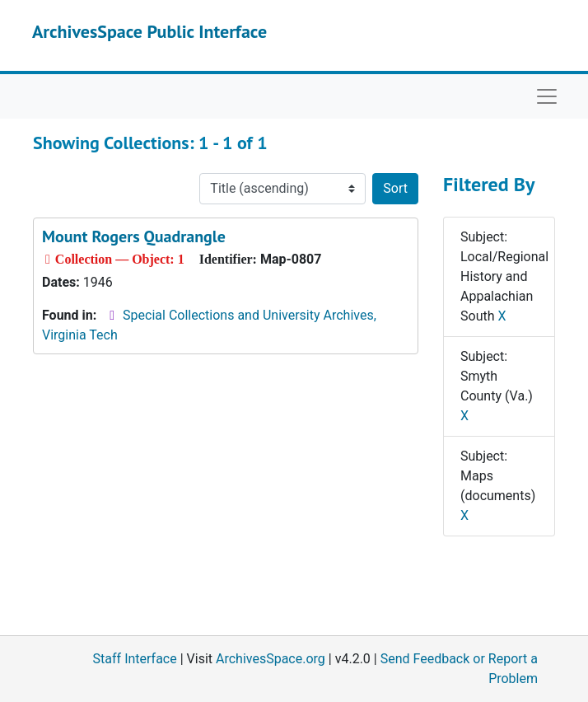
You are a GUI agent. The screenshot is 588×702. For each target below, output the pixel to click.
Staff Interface (135, 659)
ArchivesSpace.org (271, 659)
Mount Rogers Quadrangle (134, 236)
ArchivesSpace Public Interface (149, 31)
